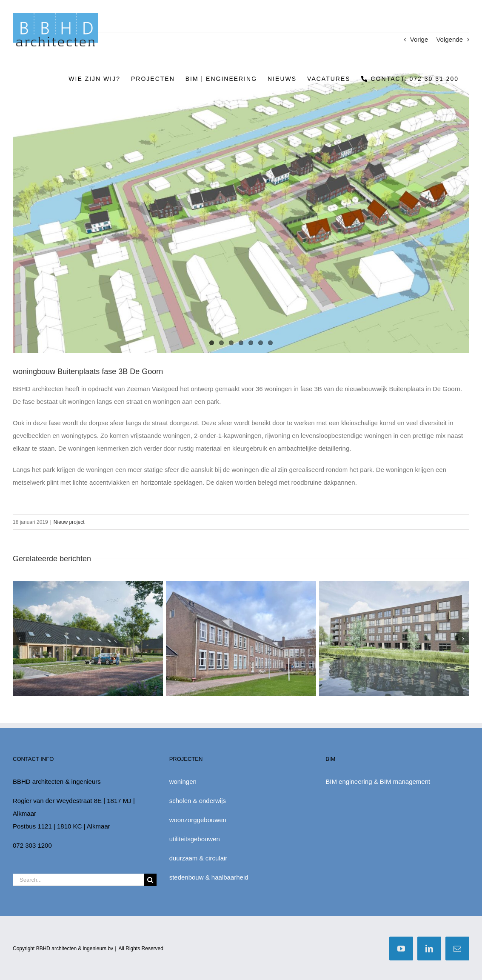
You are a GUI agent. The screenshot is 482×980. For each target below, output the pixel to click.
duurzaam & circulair (198, 858)
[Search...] (78, 880)
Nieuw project (69, 522)
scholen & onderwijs (198, 801)
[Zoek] (150, 880)
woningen (183, 781)
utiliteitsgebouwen (195, 839)
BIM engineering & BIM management (378, 781)
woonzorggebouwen (198, 820)
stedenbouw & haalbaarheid (209, 877)
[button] (19, 639)
